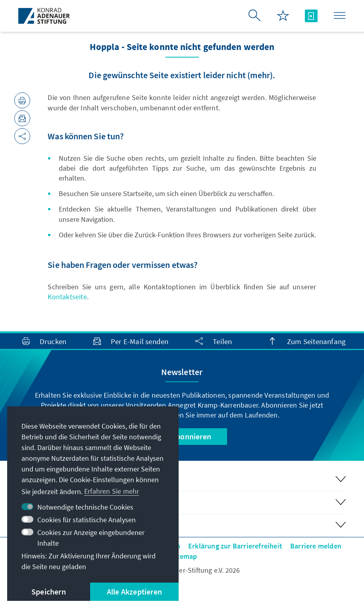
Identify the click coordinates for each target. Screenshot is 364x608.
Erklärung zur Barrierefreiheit (235, 546)
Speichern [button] (49, 592)
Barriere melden (316, 546)
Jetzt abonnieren (182, 436)
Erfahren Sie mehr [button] (112, 491)
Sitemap (184, 556)
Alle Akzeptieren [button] (134, 592)
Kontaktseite (67, 297)
